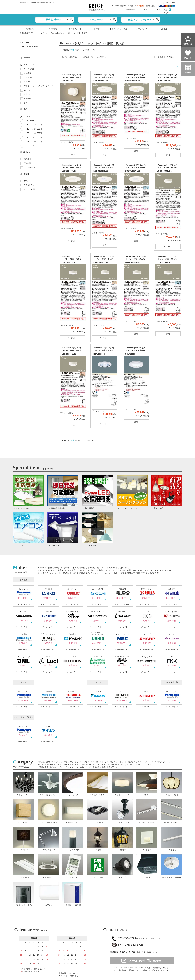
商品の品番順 (101, 57)
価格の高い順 (88, 57)
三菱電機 (28, 99)
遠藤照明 (28, 82)
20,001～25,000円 (34, 133)
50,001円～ (32, 146)
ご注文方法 (53, 29)
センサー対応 (29, 189)
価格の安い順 (74, 57)
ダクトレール (29, 167)
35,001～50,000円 (34, 142)
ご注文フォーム (75, 29)
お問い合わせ (142, 29)
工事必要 (28, 163)
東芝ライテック (30, 94)
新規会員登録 (130, 10)
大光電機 (28, 73)
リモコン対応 (29, 185)
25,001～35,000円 (34, 137)
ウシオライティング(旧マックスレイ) (39, 86)
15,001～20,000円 (34, 129)
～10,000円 (32, 120)
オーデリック (29, 77)
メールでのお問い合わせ (145, 961)
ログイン (146, 10)
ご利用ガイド (31, 29)
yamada (27, 90)
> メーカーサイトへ (23, 604)
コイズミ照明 (29, 69)
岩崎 (26, 103)
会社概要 (164, 29)
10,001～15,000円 (34, 125)
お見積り (97, 29)
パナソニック (29, 65)
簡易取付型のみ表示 (166, 57)
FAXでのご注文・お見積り (120, 29)
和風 (26, 181)
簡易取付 (28, 159)
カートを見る (162, 10)
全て (29, 116)
